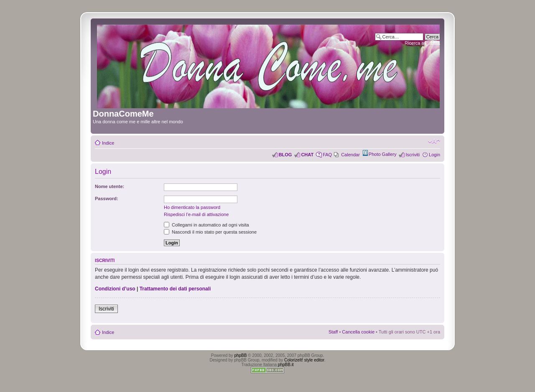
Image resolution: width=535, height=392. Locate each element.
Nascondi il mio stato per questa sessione (210, 232)
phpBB (240, 355)
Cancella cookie (358, 332)
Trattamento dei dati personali (175, 289)
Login (434, 155)
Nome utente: (110, 186)
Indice (108, 143)
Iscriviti (413, 155)
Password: (107, 199)
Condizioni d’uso (115, 289)
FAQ (327, 155)
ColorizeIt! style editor (304, 360)
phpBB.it (286, 365)
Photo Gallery (383, 154)
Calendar (350, 155)
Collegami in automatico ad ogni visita (206, 225)
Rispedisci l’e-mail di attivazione (196, 214)
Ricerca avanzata (422, 43)
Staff (333, 332)
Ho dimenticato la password (192, 207)
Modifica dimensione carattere (434, 141)
